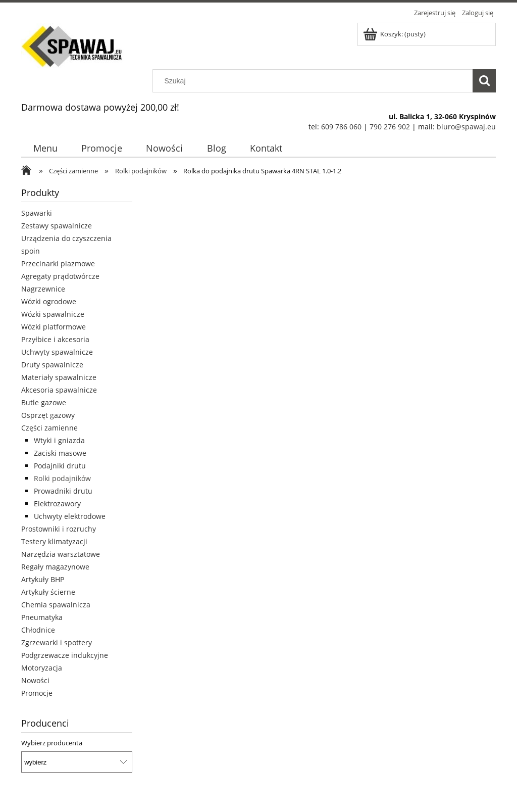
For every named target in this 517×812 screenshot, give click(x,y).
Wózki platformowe (54, 327)
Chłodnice (38, 630)
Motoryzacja (42, 668)
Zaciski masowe (60, 453)
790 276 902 (390, 127)
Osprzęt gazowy (48, 415)
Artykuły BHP (43, 579)
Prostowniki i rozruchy (59, 529)
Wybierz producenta (52, 743)
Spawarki (37, 213)
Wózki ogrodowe (49, 301)
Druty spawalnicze (52, 365)
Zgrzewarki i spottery (57, 642)
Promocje (37, 693)
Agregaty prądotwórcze (60, 276)
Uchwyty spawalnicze (57, 352)
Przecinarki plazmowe (58, 264)
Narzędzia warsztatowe (61, 554)
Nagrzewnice (43, 289)
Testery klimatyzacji (54, 541)
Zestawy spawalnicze (57, 226)
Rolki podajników (62, 478)
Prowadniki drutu (63, 491)
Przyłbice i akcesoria (55, 339)
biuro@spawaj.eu (466, 127)
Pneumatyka (42, 617)
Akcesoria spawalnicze (59, 390)
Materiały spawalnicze (59, 377)
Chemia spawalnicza (56, 605)
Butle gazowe (44, 402)
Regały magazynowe (55, 567)
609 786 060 (341, 127)
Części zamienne (49, 428)
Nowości (35, 680)
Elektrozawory (57, 504)
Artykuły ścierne (48, 592)
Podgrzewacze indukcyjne (65, 655)
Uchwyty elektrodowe (70, 516)
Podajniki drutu (60, 466)
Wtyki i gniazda (59, 440)
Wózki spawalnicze (53, 314)
